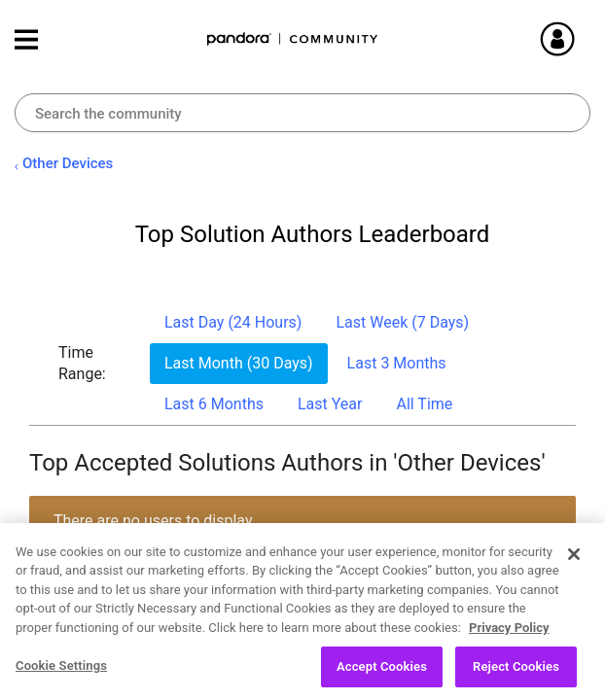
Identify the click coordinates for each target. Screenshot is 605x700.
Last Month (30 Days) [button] (239, 363)
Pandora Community (293, 39)
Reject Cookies (516, 674)
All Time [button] (424, 404)
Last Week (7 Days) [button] (402, 322)
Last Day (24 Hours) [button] (233, 322)
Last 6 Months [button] (214, 404)
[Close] (574, 561)
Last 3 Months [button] (397, 363)
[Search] (302, 113)
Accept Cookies (382, 674)
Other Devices (68, 163)
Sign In (581, 39)
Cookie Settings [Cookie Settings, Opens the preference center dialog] (61, 673)
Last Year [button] (330, 404)
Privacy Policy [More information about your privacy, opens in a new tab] (509, 634)
